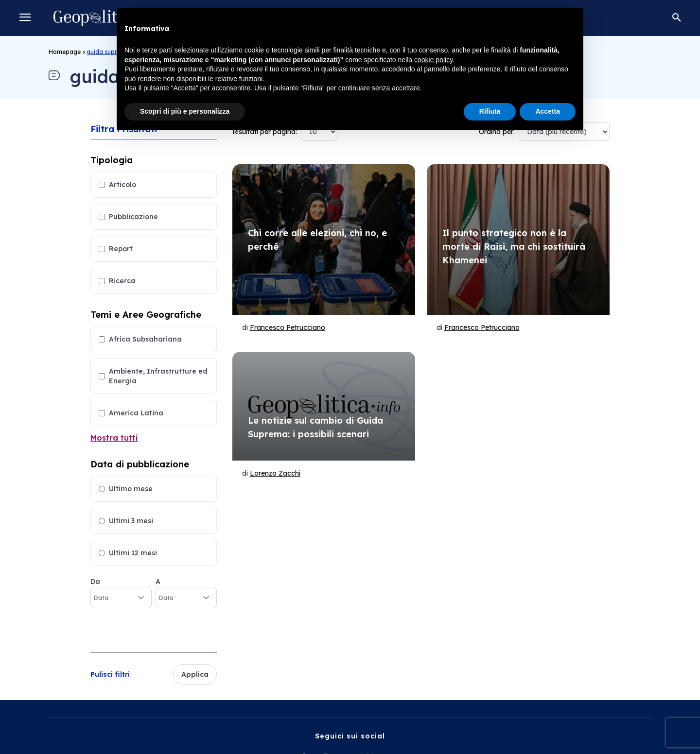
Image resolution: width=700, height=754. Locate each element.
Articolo (122, 185)
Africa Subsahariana (145, 339)
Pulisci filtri (110, 674)
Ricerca (122, 281)
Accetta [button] (548, 111)
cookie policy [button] (433, 60)
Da (95, 582)
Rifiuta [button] (490, 111)
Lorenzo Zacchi (275, 473)
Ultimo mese (131, 489)
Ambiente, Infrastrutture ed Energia (158, 376)
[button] (677, 18)
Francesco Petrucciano (288, 327)
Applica (195, 674)
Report (121, 249)
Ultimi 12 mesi (133, 553)
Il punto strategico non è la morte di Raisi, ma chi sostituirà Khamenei (514, 247)
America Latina (136, 413)
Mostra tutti (114, 438)
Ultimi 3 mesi (131, 521)
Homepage (65, 52)
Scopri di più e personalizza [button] (185, 111)
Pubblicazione (133, 217)
